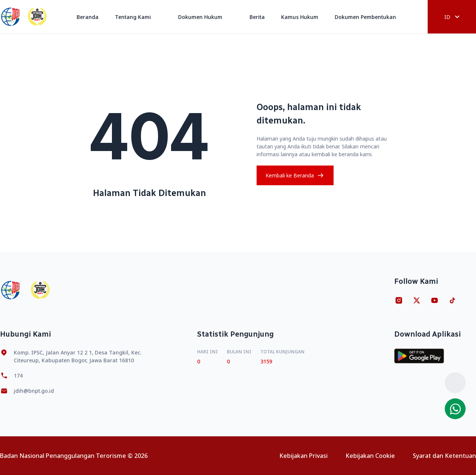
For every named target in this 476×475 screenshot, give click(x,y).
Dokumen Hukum (206, 17)
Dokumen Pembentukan (371, 17)
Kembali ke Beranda (295, 175)
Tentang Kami (138, 17)
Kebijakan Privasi (303, 456)
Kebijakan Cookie (370, 456)
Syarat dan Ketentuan (444, 456)
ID (452, 17)
